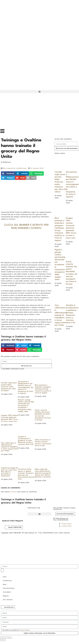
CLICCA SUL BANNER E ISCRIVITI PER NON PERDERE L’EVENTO (26, 226)
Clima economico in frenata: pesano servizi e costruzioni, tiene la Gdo (43, 443)
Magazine (6, 596)
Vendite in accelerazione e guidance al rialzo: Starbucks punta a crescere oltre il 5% (26, 441)
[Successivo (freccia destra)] (4, 640)
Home (5, 577)
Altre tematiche (9, 168)
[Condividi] (7, 638)
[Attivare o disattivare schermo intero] (4, 638)
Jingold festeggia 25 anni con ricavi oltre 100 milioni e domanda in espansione (9, 472)
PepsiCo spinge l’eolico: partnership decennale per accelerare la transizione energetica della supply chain (26, 406)
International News (9, 588)
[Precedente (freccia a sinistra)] (1, 640)
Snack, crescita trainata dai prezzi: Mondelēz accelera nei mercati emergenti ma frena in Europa (43, 415)
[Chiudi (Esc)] (10, 638)
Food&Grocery (21, 168)
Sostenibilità (7, 592)
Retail (5, 584)
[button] (39, 92)
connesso (14, 492)
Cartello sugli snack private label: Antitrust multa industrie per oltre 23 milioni (9, 387)
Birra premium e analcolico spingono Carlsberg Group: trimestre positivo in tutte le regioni (43, 389)
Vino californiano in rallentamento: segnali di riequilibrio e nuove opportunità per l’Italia (9, 447)
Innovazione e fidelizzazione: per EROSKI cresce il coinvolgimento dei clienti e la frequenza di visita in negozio (26, 387)
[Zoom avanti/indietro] (1, 638)
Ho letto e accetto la (16, 630)
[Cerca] (2, 570)
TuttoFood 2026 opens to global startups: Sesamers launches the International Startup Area (26, 474)
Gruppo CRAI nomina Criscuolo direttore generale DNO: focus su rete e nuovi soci (9, 418)
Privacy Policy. (25, 630)
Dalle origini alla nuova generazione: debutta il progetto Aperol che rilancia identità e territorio (43, 473)
